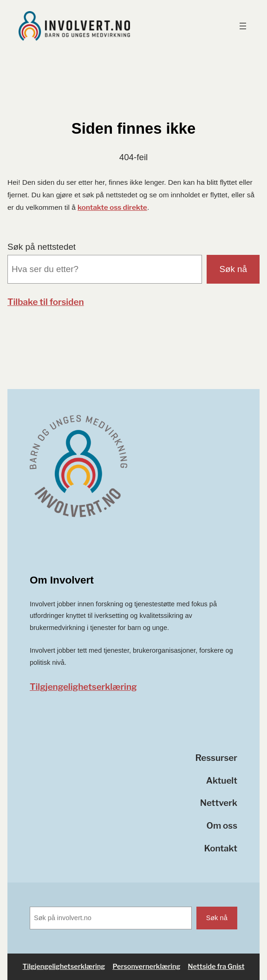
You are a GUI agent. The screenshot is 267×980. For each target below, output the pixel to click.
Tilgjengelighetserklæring (83, 687)
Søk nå (233, 269)
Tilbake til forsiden (46, 302)
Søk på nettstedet (42, 247)
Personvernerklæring (146, 967)
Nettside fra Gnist (216, 967)
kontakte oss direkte (112, 207)
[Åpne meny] (243, 26)
